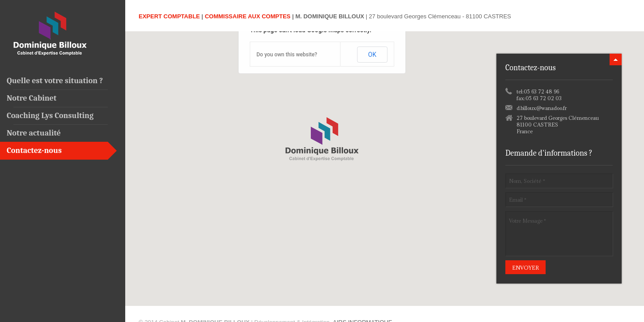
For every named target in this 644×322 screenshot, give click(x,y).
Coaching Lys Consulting (50, 116)
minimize (616, 59)
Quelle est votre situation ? (55, 81)
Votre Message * (559, 233)
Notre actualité (34, 133)
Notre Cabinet (32, 98)
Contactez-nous (34, 150)
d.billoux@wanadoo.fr (542, 108)
